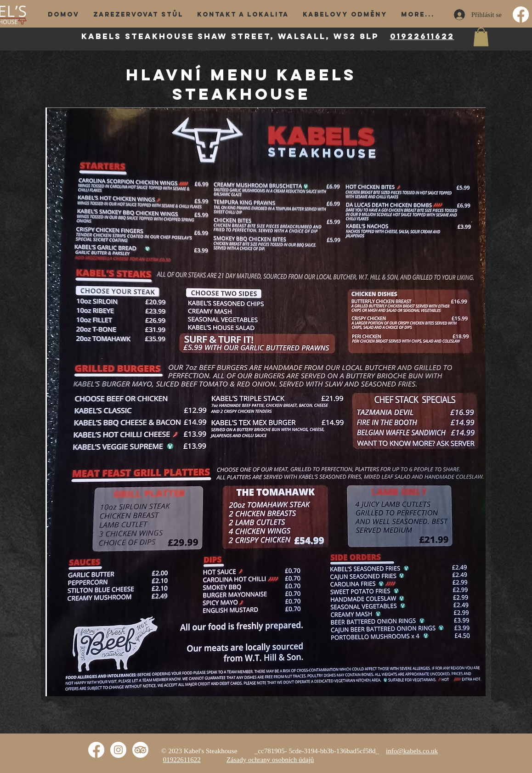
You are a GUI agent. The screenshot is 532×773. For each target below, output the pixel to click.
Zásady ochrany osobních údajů (270, 760)
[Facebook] (521, 14)
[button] (481, 37)
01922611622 (422, 36)
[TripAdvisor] (140, 750)
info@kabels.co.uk (412, 751)
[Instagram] (118, 750)
